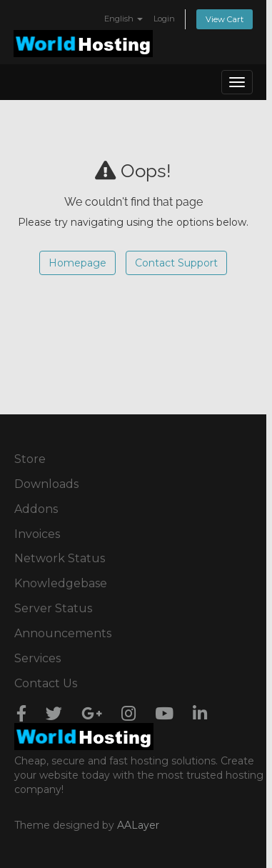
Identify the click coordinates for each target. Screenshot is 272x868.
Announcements (63, 633)
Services (37, 658)
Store (30, 459)
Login (164, 19)
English (124, 19)
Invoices (37, 534)
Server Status (53, 608)
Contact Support (176, 263)
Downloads (46, 484)
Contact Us (46, 683)
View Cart (225, 19)
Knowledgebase (61, 583)
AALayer (138, 825)
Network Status (60, 558)
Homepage (77, 263)
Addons (36, 509)
